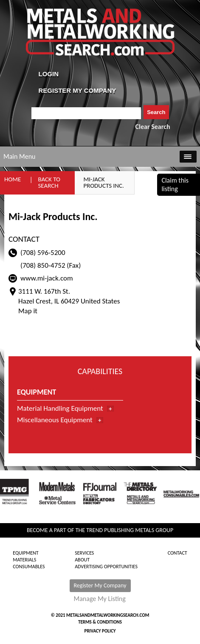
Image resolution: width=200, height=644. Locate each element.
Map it (28, 311)
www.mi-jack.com (47, 278)
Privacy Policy (100, 631)
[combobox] (86, 113)
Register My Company (100, 585)
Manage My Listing (100, 599)
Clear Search (153, 127)
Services (84, 553)
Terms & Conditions (100, 622)
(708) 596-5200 (43, 253)
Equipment (25, 553)
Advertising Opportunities (106, 567)
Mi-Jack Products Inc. (103, 182)
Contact (177, 553)
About (82, 560)
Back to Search (49, 182)
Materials (24, 560)
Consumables (29, 567)
